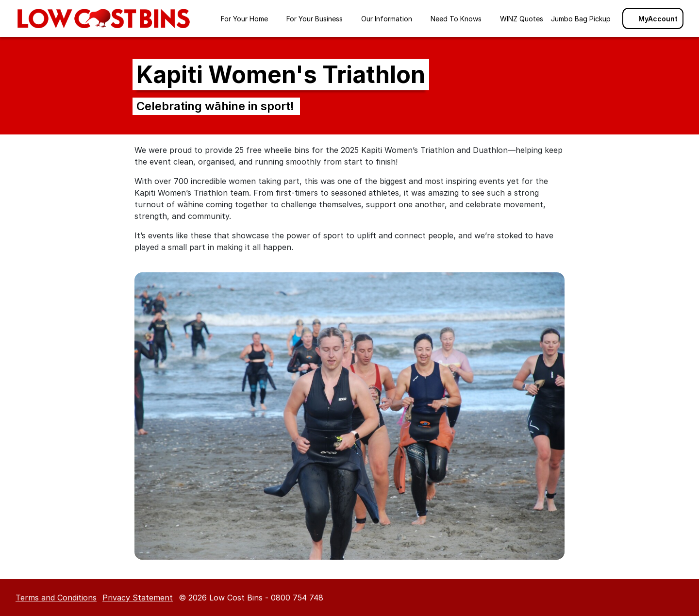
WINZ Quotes (522, 19)
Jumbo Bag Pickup (581, 19)
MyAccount (653, 19)
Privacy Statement (138, 598)
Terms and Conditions (56, 598)
